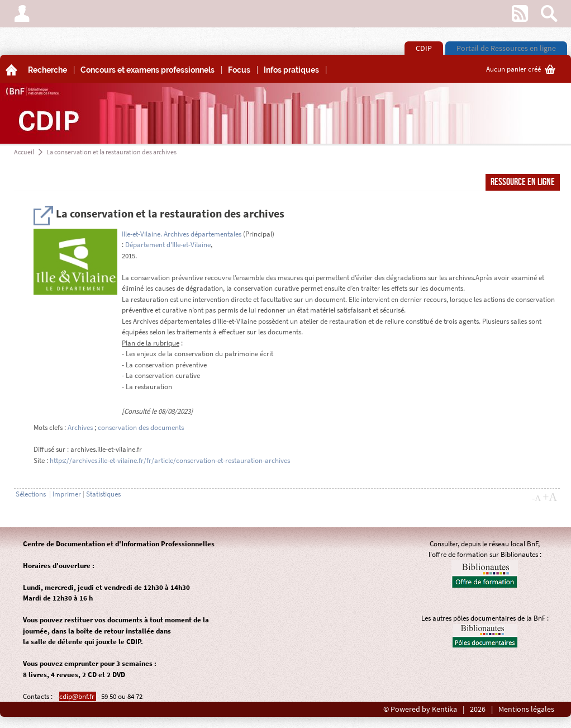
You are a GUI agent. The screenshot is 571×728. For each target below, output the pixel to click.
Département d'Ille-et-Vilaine (168, 245)
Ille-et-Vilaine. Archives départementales (182, 234)
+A (550, 497)
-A (536, 498)
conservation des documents (141, 427)
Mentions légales (526, 709)
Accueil (24, 152)
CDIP (424, 48)
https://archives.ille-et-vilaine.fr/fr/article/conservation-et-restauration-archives (170, 460)
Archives (80, 427)
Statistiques (103, 494)
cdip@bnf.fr (78, 696)
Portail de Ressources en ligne (506, 48)
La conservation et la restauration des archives (111, 152)
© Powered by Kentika (420, 709)
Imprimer (67, 494)
